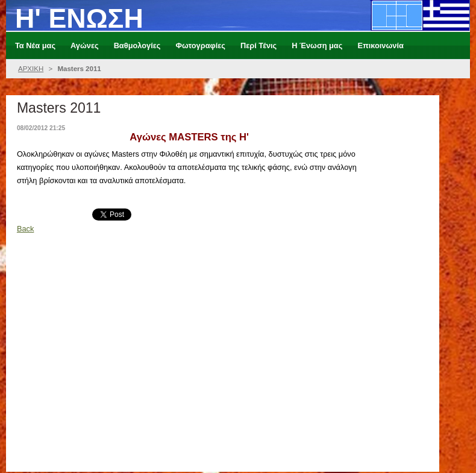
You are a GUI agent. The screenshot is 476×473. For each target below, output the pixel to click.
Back (25, 229)
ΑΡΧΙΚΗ (31, 69)
